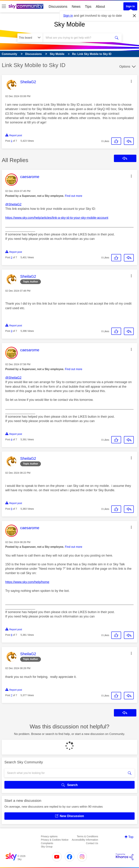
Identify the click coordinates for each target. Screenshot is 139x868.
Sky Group (47, 847)
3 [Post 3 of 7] (12, 331)
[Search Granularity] (30, 38)
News (76, 6)
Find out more (74, 196)
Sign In (130, 6)
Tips (88, 6)
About (100, 6)
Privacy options (49, 836)
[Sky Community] (26, 6)
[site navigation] (4, 6)
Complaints (47, 843)
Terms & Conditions (87, 836)
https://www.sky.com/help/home (27, 582)
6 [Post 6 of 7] (12, 635)
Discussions (58, 6)
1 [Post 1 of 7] (12, 141)
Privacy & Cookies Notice (55, 840)
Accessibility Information (85, 840)
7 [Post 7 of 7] (12, 695)
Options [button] (125, 67)
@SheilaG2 (13, 204)
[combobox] (78, 38)
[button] (131, 81)
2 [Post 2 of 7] (12, 257)
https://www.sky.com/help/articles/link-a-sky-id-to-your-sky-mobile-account (57, 218)
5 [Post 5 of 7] (12, 509)
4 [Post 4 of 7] (12, 439)
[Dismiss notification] (134, 16)
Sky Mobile (69, 24)
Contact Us (92, 843)
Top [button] (131, 837)
